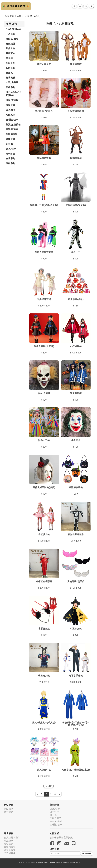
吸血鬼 (9, 73)
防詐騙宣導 (10, 853)
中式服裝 (10, 34)
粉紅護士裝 (44, 534)
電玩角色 (10, 154)
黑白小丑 (76, 252)
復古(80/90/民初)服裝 (13, 94)
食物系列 (10, 158)
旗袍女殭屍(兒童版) (44, 346)
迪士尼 (9, 144)
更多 (49, 786)
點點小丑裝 (44, 440)
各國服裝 (10, 68)
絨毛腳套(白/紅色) (44, 111)
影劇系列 (10, 87)
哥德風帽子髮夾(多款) (44, 487)
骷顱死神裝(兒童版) (76, 205)
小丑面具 (76, 440)
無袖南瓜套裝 (44, 158)
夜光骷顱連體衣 (76, 534)
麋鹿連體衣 (76, 64)
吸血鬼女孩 (44, 676)
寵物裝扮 (10, 78)
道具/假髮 (11, 149)
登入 (18, 837)
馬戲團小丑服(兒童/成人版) (44, 205)
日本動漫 (10, 110)
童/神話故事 (12, 120)
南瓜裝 (9, 58)
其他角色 (10, 48)
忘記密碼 (9, 841)
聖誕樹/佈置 (12, 129)
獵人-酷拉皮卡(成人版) (44, 723)
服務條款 (9, 844)
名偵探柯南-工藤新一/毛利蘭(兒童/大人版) (76, 724)
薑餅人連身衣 (44, 64)
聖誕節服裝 (12, 134)
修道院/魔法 (12, 39)
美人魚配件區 (44, 770)
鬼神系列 (10, 163)
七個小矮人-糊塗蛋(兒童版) (76, 770)
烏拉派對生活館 (13, 16)
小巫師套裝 (76, 629)
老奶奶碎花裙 (44, 299)
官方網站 (9, 812)
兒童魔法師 (76, 393)
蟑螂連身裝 (76, 158)
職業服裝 (10, 139)
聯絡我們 (9, 809)
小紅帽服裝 (76, 346)
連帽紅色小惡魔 (44, 581)
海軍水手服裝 (76, 676)
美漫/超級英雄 (13, 125)
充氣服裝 (10, 44)
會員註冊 (9, 837)
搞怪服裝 (10, 105)
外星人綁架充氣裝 (44, 252)
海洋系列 (10, 115)
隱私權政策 (10, 847)
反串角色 (10, 63)
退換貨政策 (10, 850)
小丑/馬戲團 (12, 82)
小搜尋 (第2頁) (33, 16)
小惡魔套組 (44, 629)
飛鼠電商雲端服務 (71, 863)
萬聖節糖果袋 (76, 487)
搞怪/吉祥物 (12, 100)
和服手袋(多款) (76, 299)
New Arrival (14, 29)
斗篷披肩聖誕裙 (76, 111)
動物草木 (10, 53)
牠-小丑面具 (44, 393)
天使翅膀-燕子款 (76, 581)
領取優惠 (87, 854)
